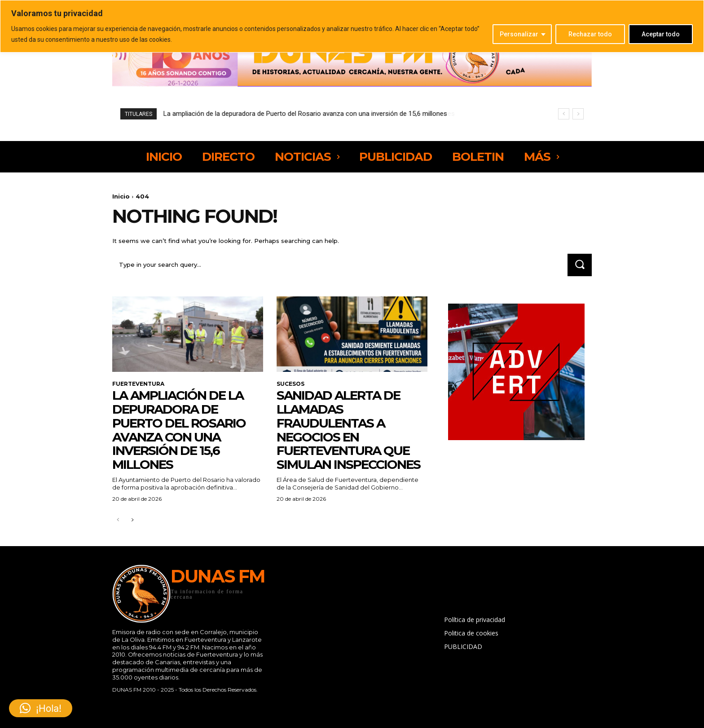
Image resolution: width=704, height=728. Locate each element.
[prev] (564, 114)
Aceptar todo (661, 34)
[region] (352, 26)
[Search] (580, 265)
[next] (578, 114)
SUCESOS (290, 384)
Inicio (121, 196)
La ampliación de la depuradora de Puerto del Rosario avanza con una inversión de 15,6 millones (305, 114)
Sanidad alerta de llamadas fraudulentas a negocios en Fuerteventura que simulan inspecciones (348, 430)
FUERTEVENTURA (138, 384)
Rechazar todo (590, 34)
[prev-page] (118, 520)
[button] (41, 708)
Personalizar (519, 34)
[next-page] (132, 520)
